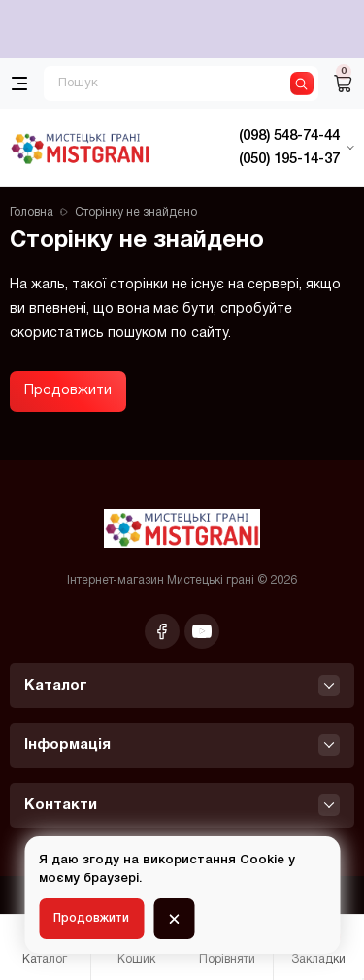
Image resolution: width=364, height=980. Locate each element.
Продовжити (68, 391)
